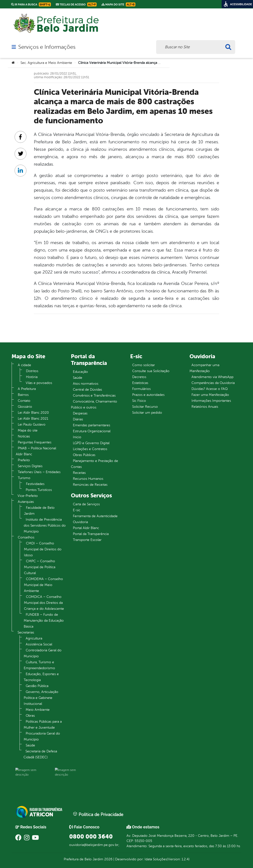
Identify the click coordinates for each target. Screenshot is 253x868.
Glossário (25, 407)
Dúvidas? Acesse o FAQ (210, 389)
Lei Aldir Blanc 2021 (33, 419)
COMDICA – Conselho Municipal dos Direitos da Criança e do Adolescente (44, 603)
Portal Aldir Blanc (86, 528)
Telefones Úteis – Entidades (39, 472)
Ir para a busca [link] (31, 4)
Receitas (79, 473)
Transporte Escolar (87, 540)
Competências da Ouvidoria (213, 383)
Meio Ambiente (38, 710)
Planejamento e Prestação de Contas (95, 464)
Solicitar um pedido (147, 413)
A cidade (24, 365)
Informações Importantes (211, 401)
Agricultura (34, 638)
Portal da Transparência (91, 534)
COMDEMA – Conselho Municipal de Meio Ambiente (43, 585)
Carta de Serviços (86, 504)
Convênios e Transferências (94, 396)
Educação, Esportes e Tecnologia (41, 677)
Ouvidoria (80, 522)
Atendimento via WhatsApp (212, 377)
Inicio (77, 437)
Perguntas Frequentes (35, 442)
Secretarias (26, 632)
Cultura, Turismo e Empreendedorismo (39, 665)
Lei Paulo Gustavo (32, 424)
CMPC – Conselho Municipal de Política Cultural (40, 567)
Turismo (24, 478)
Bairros (23, 395)
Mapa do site (28, 430)
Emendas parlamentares (92, 425)
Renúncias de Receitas (90, 485)
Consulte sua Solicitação (151, 371)
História (32, 377)
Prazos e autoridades (148, 395)
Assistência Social (39, 644)
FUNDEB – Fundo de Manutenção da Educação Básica (44, 621)
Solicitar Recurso (145, 407)
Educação (80, 372)
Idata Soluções (156, 859)
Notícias (24, 436)
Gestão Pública (37, 686)
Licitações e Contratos (90, 449)
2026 (108, 859)
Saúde (30, 745)
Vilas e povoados (39, 383)
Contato (24, 401)
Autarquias (26, 502)
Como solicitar (144, 365)
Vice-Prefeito (28, 496)
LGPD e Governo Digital (91, 443)
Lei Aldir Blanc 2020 (33, 413)
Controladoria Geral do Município (43, 653)
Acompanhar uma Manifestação (204, 368)
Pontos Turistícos (39, 490)
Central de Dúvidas (87, 390)
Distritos (32, 371)
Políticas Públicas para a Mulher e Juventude (43, 725)
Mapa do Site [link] (118, 4)
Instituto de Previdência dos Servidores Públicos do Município (45, 525)
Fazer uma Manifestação (210, 395)
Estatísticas (140, 383)
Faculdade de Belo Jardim (39, 511)
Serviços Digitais (30, 466)
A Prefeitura (27, 389)
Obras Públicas (84, 455)
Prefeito (24, 460)
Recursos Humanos (88, 479)
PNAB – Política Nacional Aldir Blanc (36, 451)
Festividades (35, 484)
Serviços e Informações (47, 47)
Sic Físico (139, 401)
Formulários (141, 389)
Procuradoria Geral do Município (42, 736)
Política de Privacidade (98, 814)
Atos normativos (86, 384)
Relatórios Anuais (205, 407)
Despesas (80, 413)
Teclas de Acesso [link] (76, 4)
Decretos (139, 377)
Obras (30, 716)
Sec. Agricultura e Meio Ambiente (46, 63)
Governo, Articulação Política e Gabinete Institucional (41, 698)
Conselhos (26, 537)
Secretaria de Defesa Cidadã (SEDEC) (40, 754)
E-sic (77, 510)
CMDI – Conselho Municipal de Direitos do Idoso (43, 549)
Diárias (78, 419)
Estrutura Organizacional (92, 431)
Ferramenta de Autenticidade (95, 516)
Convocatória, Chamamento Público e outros (94, 404)
